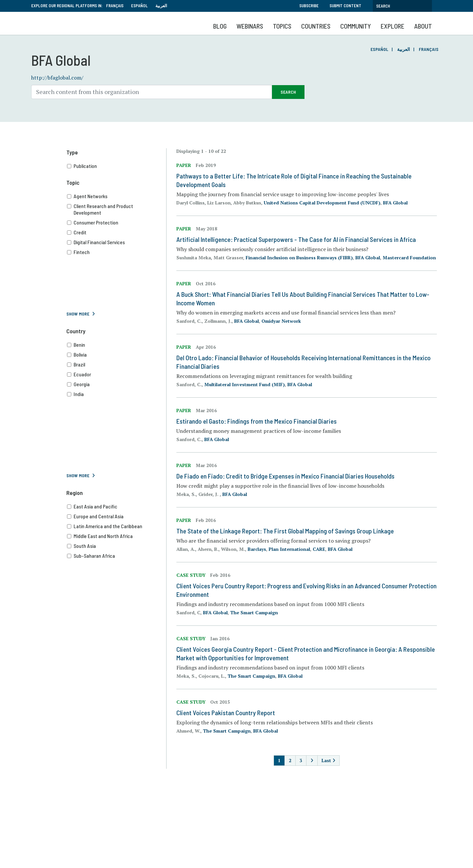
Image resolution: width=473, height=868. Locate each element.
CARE (319, 549)
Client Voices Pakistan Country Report (226, 713)
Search (288, 92)
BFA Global (395, 203)
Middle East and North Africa (117, 536)
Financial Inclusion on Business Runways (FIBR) (299, 258)
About (423, 26)
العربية (161, 6)
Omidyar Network (281, 321)
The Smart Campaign (254, 612)
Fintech (117, 252)
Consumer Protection (117, 223)
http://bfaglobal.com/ (57, 78)
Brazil (117, 364)
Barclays (257, 549)
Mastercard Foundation (409, 258)
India (117, 394)
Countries (316, 26)
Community (356, 26)
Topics (282, 26)
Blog (220, 26)
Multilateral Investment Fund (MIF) (245, 384)
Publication (117, 166)
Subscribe (309, 6)
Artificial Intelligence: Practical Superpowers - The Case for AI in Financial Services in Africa (296, 239)
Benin (117, 345)
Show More (78, 314)
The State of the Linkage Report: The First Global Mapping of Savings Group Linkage (285, 531)
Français (115, 6)
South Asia (117, 546)
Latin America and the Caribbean (117, 526)
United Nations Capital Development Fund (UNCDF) (322, 203)
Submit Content (345, 6)
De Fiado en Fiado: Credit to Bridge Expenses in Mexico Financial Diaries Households (285, 476)
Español (139, 6)
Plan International (289, 549)
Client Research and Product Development (117, 209)
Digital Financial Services (117, 242)
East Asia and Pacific (117, 506)
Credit (117, 232)
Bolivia (117, 355)
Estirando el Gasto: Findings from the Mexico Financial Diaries (257, 421)
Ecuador (117, 374)
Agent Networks (117, 196)
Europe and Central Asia (117, 516)
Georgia (117, 384)
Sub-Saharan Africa (117, 556)
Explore (393, 26)
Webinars (250, 26)
